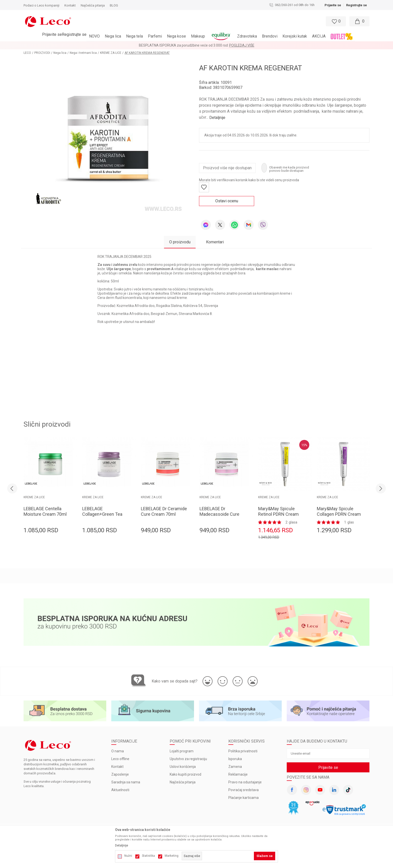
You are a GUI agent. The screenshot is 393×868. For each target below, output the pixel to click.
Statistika (148, 856)
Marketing (172, 856)
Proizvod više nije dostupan (227, 168)
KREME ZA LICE (111, 53)
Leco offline (120, 759)
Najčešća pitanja (183, 782)
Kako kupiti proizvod (185, 774)
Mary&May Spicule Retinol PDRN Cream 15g (278, 514)
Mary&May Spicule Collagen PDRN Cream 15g (339, 514)
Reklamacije (238, 774)
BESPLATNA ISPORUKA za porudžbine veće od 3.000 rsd (183, 45)
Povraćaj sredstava (243, 790)
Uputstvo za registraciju (188, 759)
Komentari (215, 242)
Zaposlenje (120, 774)
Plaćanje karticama (243, 798)
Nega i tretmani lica (83, 53)
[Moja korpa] (359, 21)
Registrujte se (357, 5)
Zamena (235, 767)
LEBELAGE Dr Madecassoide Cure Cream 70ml (219, 514)
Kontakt (117, 767)
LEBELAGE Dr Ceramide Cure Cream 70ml (164, 511)
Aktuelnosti (120, 790)
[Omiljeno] (335, 21)
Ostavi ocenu (227, 201)
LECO (27, 53)
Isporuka (235, 759)
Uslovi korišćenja (183, 767)
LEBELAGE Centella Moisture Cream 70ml (45, 511)
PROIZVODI (42, 53)
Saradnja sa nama (126, 782)
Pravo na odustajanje (245, 782)
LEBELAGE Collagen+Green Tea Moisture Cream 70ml (104, 514)
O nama (118, 751)
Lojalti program (182, 751)
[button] (175, 21)
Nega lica (60, 53)
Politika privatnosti (243, 751)
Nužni (128, 856)
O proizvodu (180, 242)
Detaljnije (217, 118)
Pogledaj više (242, 45)
